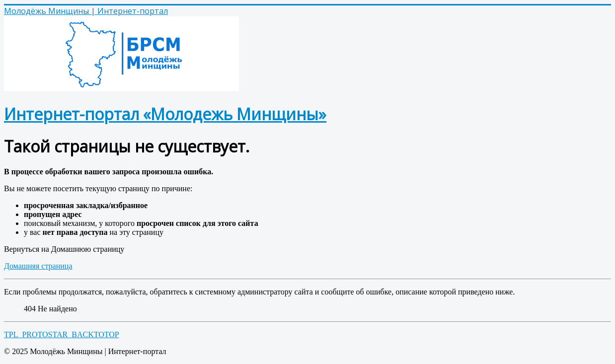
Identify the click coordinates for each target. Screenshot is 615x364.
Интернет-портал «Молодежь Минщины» (165, 114)
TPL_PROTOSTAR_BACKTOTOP (62, 334)
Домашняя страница (38, 266)
